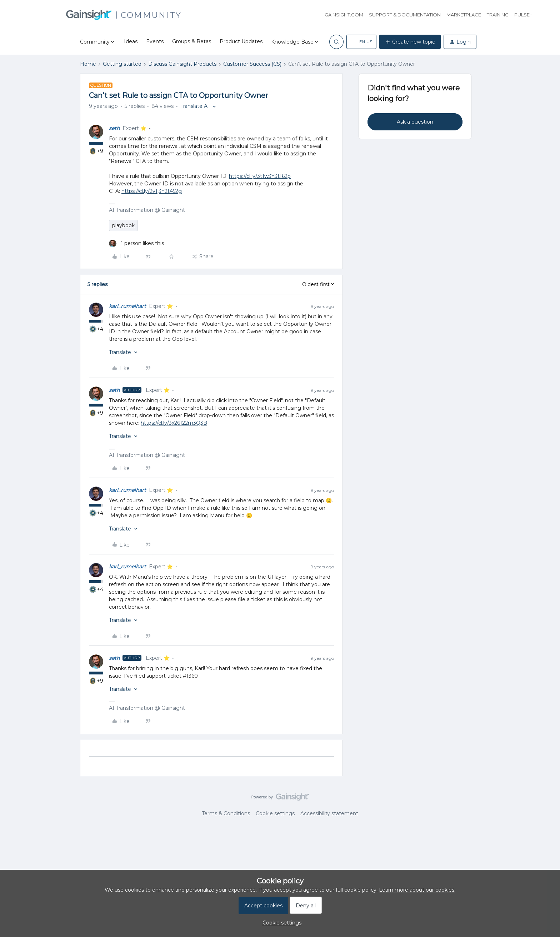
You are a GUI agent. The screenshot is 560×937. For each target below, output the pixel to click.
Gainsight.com (344, 15)
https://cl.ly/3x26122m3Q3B (174, 423)
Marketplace (464, 15)
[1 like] (136, 243)
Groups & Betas (192, 41)
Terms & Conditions (226, 813)
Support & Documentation (405, 15)
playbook (123, 225)
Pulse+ (523, 15)
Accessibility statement (329, 813)
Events (155, 41)
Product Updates (241, 41)
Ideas (131, 41)
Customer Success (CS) (252, 64)
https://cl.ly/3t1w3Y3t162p (260, 176)
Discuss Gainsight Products (182, 64)
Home (88, 64)
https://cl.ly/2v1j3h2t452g (152, 191)
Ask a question (415, 122)
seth (114, 128)
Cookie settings (275, 813)
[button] (361, 42)
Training (498, 15)
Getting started (122, 64)
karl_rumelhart (127, 306)
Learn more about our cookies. (417, 890)
